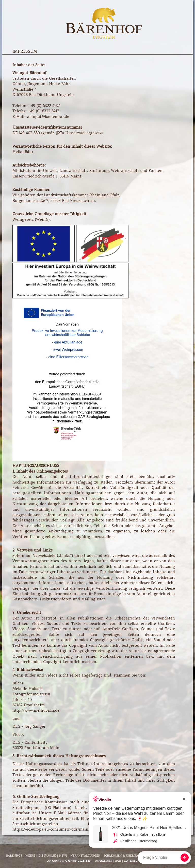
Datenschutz (135, 861)
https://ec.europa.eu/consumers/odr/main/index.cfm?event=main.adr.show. (81, 829)
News (63, 856)
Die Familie (47, 856)
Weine (30, 856)
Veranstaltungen (86, 856)
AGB (118, 861)
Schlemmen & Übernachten (126, 856)
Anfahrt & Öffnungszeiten (69, 861)
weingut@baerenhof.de (48, 117)
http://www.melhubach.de (36, 710)
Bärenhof (14, 856)
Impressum (103, 861)
